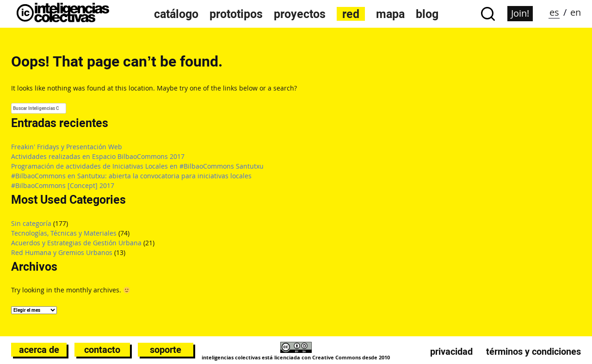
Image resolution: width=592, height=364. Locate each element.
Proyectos (300, 14)
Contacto (102, 350)
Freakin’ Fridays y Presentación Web (67, 147)
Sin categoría (31, 223)
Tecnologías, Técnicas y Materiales (64, 233)
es (554, 12)
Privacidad (451, 352)
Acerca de (39, 350)
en (576, 12)
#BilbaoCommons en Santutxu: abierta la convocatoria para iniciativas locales (131, 176)
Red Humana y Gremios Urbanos (62, 252)
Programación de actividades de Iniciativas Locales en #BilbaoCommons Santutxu (137, 166)
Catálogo (176, 14)
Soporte (166, 350)
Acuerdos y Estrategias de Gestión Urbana (76, 243)
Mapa (390, 14)
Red (351, 14)
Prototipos (236, 14)
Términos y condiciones (533, 352)
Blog (427, 14)
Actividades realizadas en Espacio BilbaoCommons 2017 (98, 156)
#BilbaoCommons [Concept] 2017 (63, 185)
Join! (520, 13)
